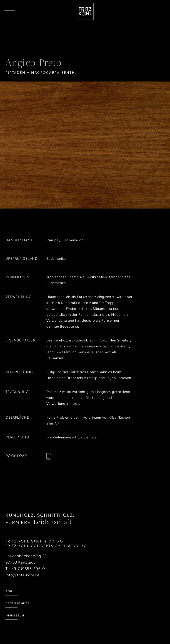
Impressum (15, 621)
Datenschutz (18, 609)
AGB (9, 597)
